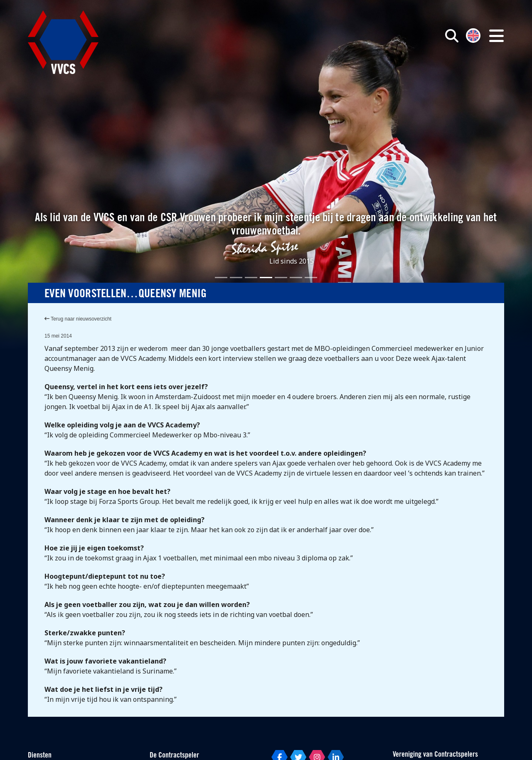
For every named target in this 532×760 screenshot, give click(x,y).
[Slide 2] (236, 278)
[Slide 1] (221, 278)
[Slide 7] (311, 278)
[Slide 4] (266, 278)
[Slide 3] (251, 278)
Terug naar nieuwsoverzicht (78, 319)
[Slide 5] (281, 278)
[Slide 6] (296, 278)
